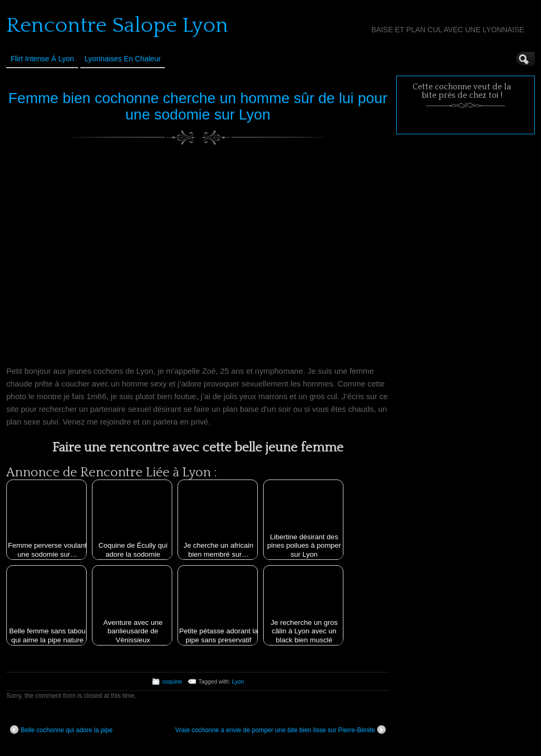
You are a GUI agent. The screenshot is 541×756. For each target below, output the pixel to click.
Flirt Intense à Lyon (42, 59)
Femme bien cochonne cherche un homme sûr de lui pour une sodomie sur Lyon (198, 106)
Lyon (238, 681)
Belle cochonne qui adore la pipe (61, 730)
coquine (172, 681)
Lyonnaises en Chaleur (123, 59)
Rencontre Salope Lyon (117, 25)
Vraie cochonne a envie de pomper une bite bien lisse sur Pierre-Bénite (281, 730)
